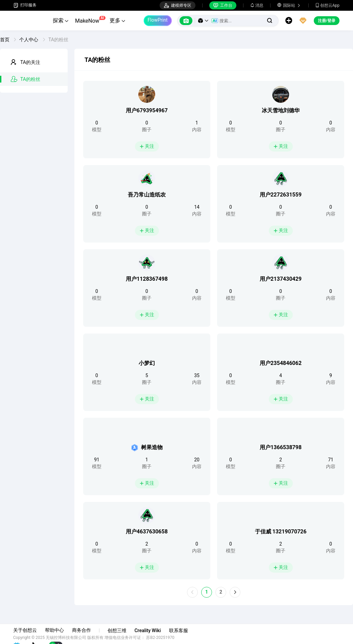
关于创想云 (25, 630)
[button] (203, 21)
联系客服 (179, 630)
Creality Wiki (148, 630)
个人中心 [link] (29, 40)
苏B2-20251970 (161, 638)
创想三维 (117, 630)
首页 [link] (5, 40)
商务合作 (82, 630)
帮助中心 (55, 630)
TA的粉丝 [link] (58, 40)
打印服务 (25, 5)
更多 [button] (117, 20)
